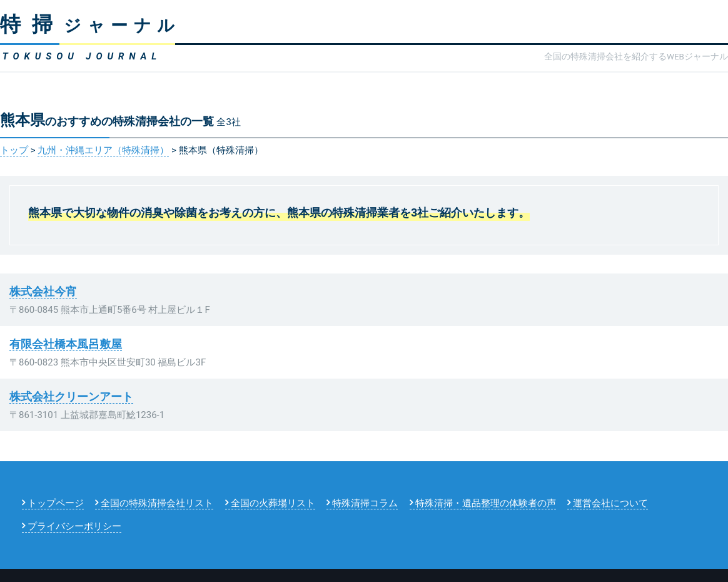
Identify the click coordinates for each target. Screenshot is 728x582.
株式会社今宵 (43, 291)
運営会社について (610, 503)
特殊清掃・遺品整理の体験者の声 (486, 503)
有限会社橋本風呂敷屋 (66, 344)
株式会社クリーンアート (71, 396)
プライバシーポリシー (74, 526)
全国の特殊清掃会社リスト (157, 503)
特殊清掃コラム (365, 503)
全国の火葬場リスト (273, 503)
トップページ (56, 503)
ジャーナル (90, 26)
